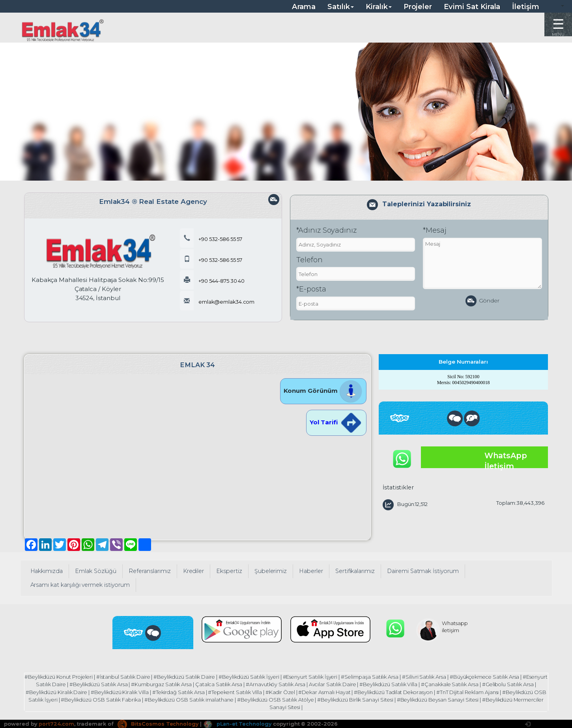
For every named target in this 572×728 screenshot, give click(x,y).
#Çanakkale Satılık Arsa (472, 684)
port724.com (56, 722)
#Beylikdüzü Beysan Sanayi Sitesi (494, 699)
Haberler (311, 571)
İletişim (526, 7)
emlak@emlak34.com (218, 302)
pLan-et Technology (238, 722)
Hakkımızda (47, 571)
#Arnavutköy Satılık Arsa (295, 684)
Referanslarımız (150, 571)
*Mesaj (435, 230)
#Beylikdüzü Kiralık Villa (147, 691)
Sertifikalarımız (355, 571)
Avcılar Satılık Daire (353, 684)
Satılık (341, 7)
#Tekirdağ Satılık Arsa (207, 691)
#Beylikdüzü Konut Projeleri (68, 677)
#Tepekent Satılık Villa (264, 691)
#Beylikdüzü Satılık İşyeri (262, 677)
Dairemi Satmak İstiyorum (423, 571)
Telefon (309, 260)
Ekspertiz (229, 571)
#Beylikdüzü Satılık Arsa (117, 684)
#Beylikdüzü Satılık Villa (410, 684)
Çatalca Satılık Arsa (238, 684)
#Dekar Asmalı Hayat (355, 691)
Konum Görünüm (323, 391)
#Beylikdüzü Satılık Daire (197, 677)
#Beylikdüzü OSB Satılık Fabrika (152, 699)
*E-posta (311, 289)
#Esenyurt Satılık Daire (56, 684)
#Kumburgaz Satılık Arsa (180, 684)
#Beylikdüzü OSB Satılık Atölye (330, 699)
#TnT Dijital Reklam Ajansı (501, 691)
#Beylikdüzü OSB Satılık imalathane (242, 699)
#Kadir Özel (310, 691)
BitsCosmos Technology (158, 722)
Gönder (483, 301)
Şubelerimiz (271, 571)
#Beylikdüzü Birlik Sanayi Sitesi (410, 699)
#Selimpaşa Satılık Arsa (384, 677)
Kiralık (379, 7)
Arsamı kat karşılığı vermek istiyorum (80, 585)
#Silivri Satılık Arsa (439, 677)
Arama (304, 7)
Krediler (194, 571)
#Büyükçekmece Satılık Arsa (501, 677)
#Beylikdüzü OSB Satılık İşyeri (71, 699)
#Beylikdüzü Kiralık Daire (83, 691)
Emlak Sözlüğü (96, 571)
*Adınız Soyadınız (326, 230)
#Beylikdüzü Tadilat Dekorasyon (425, 691)
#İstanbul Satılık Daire (135, 677)
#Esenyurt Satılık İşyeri (324, 677)
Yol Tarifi (336, 422)
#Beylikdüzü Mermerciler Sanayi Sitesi (285, 706)
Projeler (418, 7)
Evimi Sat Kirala (472, 7)
